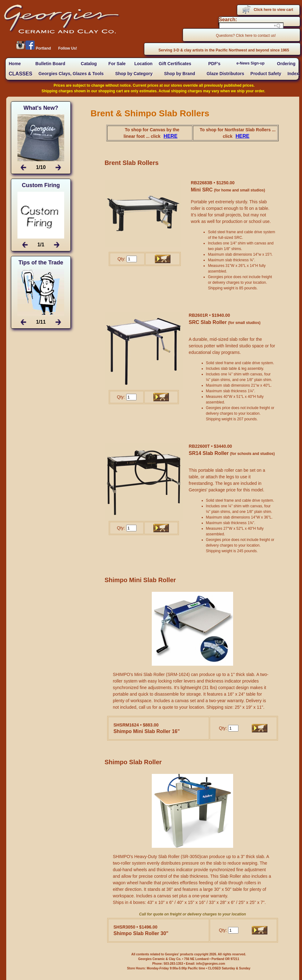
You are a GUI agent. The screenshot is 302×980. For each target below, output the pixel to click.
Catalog (89, 64)
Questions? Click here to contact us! (246, 36)
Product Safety (266, 74)
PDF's (214, 64)
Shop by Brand (180, 74)
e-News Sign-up (251, 63)
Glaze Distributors (225, 74)
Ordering (286, 64)
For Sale (117, 64)
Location (143, 64)
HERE (170, 136)
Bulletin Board (50, 64)
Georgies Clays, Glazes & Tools (71, 74)
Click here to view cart (273, 10)
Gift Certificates (175, 64)
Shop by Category (134, 74)
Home (15, 64)
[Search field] (251, 26)
